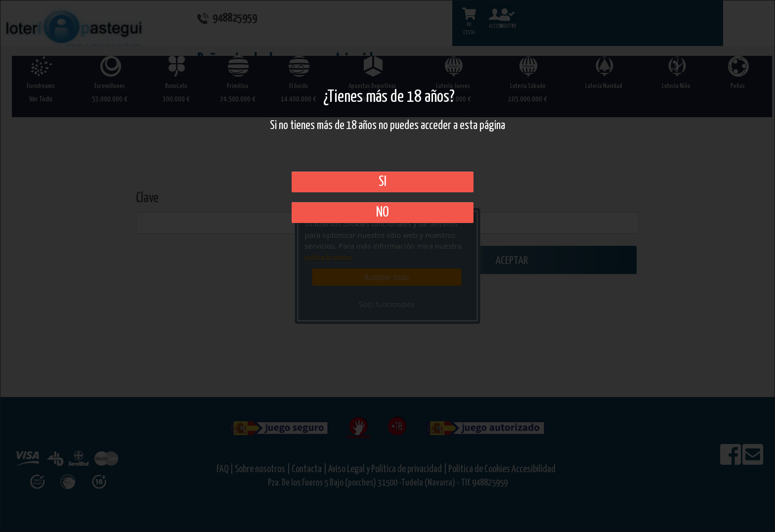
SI (383, 182)
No (383, 213)
